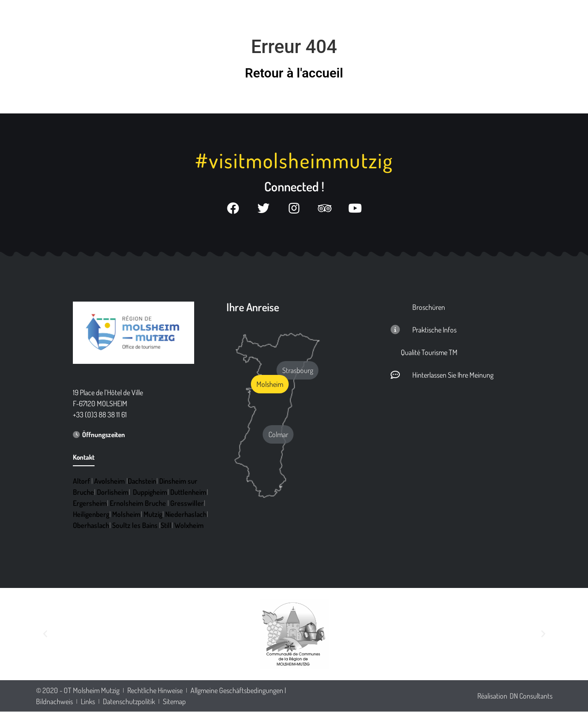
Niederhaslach (186, 515)
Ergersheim (90, 504)
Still (166, 526)
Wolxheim (189, 526)
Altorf (81, 481)
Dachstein (142, 481)
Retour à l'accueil (294, 73)
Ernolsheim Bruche (138, 504)
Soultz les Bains (135, 526)
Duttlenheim (188, 492)
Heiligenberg (91, 515)
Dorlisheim (113, 492)
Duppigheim (150, 492)
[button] (45, 635)
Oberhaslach (91, 526)
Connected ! (294, 186)
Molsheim (126, 515)
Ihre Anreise (253, 307)
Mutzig (153, 515)
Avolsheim (110, 481)
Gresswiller (187, 504)
